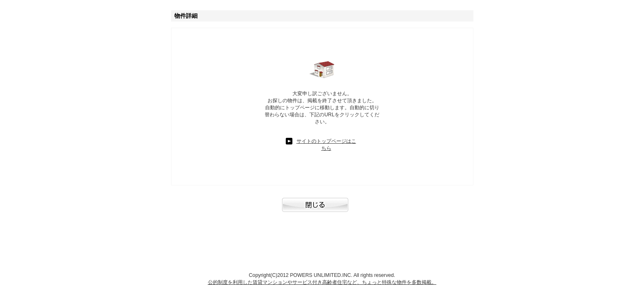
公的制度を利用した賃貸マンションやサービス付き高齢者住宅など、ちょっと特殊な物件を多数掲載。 (322, 282)
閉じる (322, 209)
